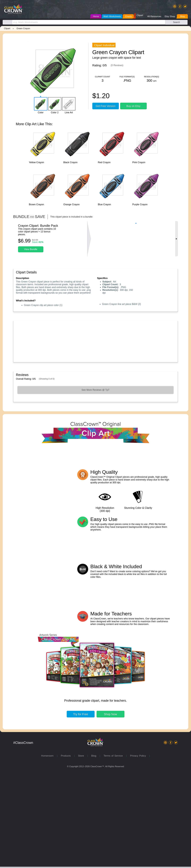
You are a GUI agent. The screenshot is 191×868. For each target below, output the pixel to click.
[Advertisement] (95, 341)
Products (67, 852)
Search (176, 22)
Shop (110, 810)
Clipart (7, 28)
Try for (81, 810)
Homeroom (49, 852)
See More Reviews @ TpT (95, 390)
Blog (95, 852)
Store (83, 852)
